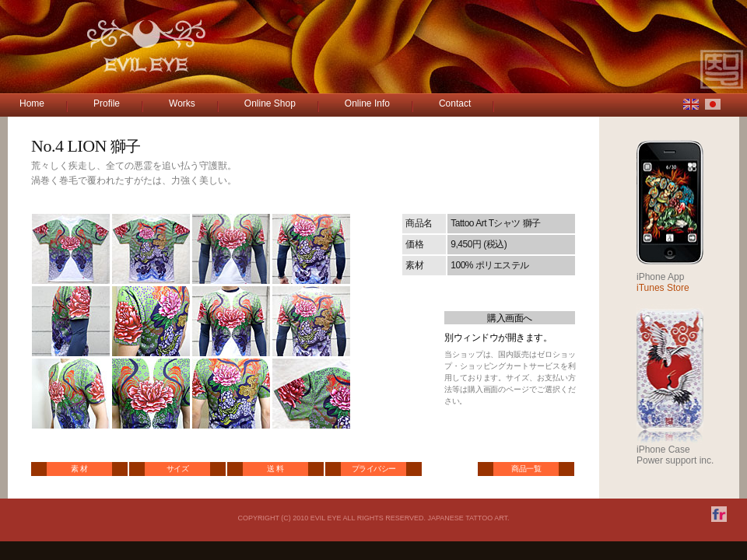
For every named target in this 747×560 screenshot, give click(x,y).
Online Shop (270, 103)
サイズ (178, 469)
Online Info (367, 103)
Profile (107, 103)
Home (32, 103)
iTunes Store (663, 288)
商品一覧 (526, 469)
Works (182, 103)
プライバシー (374, 469)
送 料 (275, 469)
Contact (455, 103)
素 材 (79, 469)
